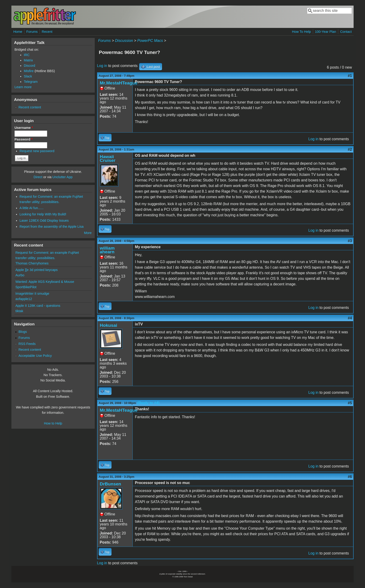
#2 (350, 149)
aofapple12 (24, 299)
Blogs (23, 332)
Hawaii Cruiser (108, 159)
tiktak (19, 311)
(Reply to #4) (148, 403)
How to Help (53, 423)
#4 (350, 318)
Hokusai (109, 325)
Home (18, 32)
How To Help (301, 32)
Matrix (28, 60)
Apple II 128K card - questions (38, 306)
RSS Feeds (27, 344)
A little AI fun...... (32, 208)
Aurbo (20, 275)
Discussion (124, 41)
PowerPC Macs (150, 41)
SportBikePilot (26, 287)
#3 (350, 241)
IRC (27, 55)
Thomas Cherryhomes (32, 263)
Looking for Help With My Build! (43, 214)
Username (24, 128)
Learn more (23, 87)
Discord (29, 66)
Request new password (37, 151)
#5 (350, 403)
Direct (38, 177)
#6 (350, 477)
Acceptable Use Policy (35, 356)
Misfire (29, 71)
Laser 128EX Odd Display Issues (44, 220)
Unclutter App (62, 177)
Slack (28, 76)
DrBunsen (111, 484)
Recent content (30, 107)
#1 (350, 76)
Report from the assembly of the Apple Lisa (52, 227)
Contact (346, 32)
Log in (102, 66)
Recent (47, 32)
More (88, 233)
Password (24, 139)
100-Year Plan (326, 32)
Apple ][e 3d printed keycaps (37, 270)
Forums (32, 32)
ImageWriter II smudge (32, 294)
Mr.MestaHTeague (119, 83)
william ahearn (107, 250)
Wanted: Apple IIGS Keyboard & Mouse (45, 282)
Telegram (31, 82)
